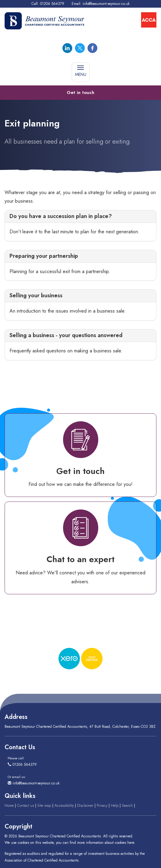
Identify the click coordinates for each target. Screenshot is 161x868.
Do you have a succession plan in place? (61, 216)
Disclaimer (85, 806)
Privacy (102, 806)
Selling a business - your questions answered (66, 335)
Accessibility (64, 806)
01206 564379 (52, 4)
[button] (80, 93)
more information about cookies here (106, 843)
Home (9, 806)
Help (115, 806)
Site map (44, 806)
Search (127, 806)
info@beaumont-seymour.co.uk (106, 4)
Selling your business (36, 295)
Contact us (26, 806)
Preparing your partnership (44, 256)
